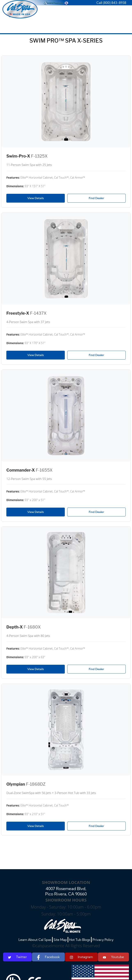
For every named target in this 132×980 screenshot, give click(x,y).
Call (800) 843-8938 (111, 3)
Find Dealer (96, 198)
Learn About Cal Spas (35, 940)
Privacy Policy (103, 940)
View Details (35, 198)
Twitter (17, 957)
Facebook (48, 957)
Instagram (81, 957)
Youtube (113, 957)
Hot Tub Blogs (80, 940)
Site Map (60, 940)
